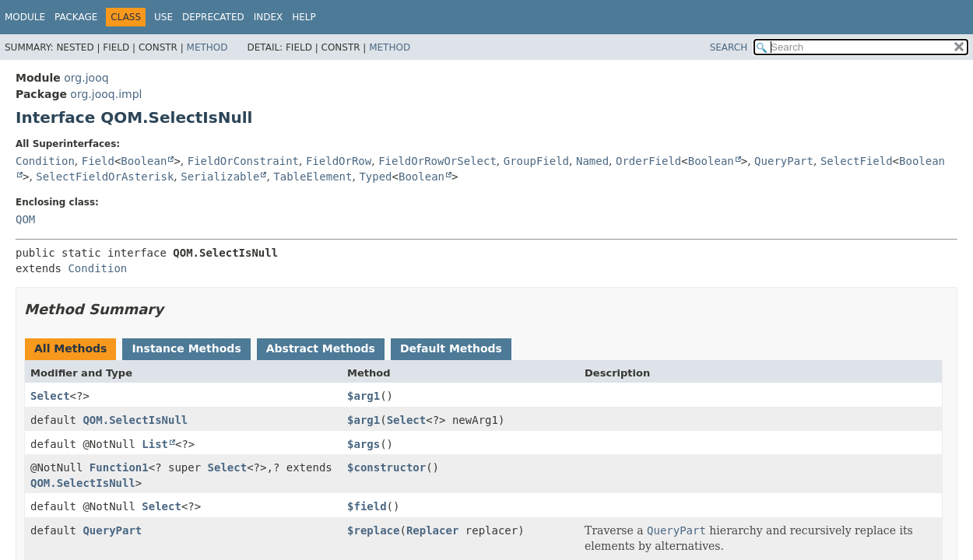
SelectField (857, 161)
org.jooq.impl (106, 94)
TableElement (313, 177)
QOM (25, 219)
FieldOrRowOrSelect (437, 161)
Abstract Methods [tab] (321, 348)
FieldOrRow (339, 161)
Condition (45, 161)
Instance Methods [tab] (186, 348)
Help (304, 17)
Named (592, 161)
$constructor (386, 467)
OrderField (648, 161)
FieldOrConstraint (243, 161)
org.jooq (86, 78)
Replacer (432, 530)
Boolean (144, 161)
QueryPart (784, 161)
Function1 (119, 467)
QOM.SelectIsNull (135, 420)
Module (25, 17)
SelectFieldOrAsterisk (105, 177)
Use (163, 17)
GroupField (536, 161)
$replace (373, 530)
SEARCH (729, 47)
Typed (375, 177)
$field (367, 506)
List (155, 444)
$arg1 (364, 396)
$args (364, 444)
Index (269, 17)
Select (50, 396)
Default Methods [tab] (451, 348)
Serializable (220, 177)
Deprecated (213, 17)
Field (98, 161)
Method (207, 47)
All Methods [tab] (70, 348)
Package (76, 17)
